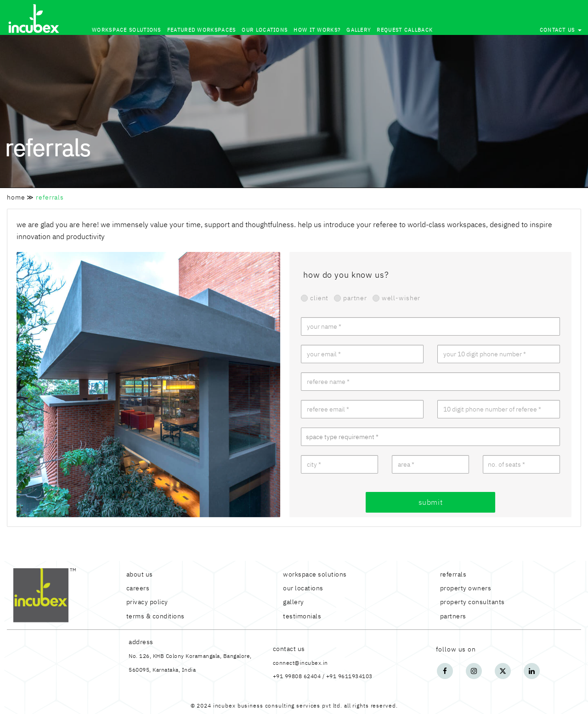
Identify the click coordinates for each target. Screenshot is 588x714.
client (315, 298)
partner (351, 298)
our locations (265, 30)
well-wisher (397, 298)
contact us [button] (561, 30)
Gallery (359, 30)
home (16, 197)
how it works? (317, 30)
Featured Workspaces (202, 30)
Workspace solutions (127, 30)
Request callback (405, 30)
